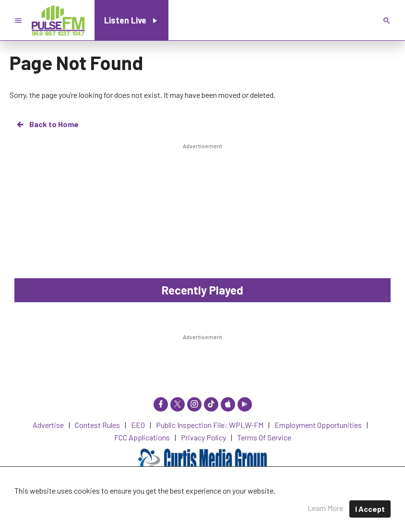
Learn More (325, 508)
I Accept (370, 509)
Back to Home (47, 124)
